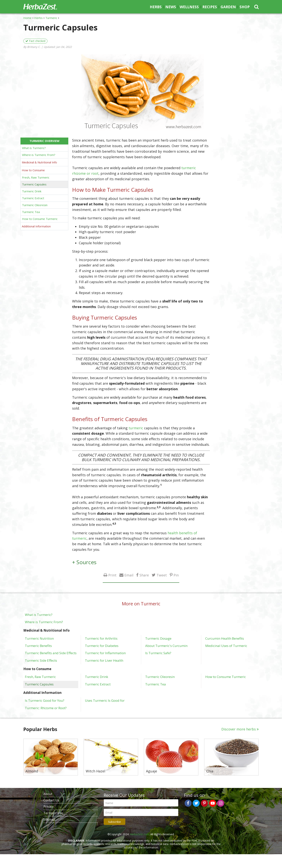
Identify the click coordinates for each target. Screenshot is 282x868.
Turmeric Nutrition (39, 638)
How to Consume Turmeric (40, 219)
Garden (228, 7)
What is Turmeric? (34, 148)
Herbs (156, 7)
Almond (32, 771)
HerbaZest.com (139, 834)
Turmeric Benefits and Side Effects (51, 653)
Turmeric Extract (33, 198)
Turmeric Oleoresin (35, 205)
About (48, 794)
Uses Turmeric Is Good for (105, 700)
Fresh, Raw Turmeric (36, 177)
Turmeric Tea (31, 212)
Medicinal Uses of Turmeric (226, 646)
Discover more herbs (239, 729)
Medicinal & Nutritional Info (39, 162)
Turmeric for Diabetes (102, 646)
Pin (176, 575)
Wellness (189, 7)
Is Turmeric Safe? (158, 653)
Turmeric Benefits (38, 646)
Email (129, 575)
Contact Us (51, 800)
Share (144, 575)
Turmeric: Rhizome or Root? (46, 708)
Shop (245, 7)
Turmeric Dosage (158, 638)
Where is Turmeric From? (39, 155)
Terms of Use (53, 813)
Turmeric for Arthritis (101, 638)
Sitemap (49, 819)
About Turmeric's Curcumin (166, 646)
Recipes (210, 7)
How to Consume (33, 170)
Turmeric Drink (32, 191)
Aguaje (152, 771)
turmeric (136, 428)
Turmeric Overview (44, 141)
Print (112, 575)
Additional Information (36, 226)
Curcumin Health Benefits (225, 638)
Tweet (162, 575)
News (171, 7)
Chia (210, 771)
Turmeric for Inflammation (105, 653)
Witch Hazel (95, 771)
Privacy (48, 807)
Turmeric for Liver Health (104, 660)
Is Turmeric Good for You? (45, 700)
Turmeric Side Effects (41, 660)
